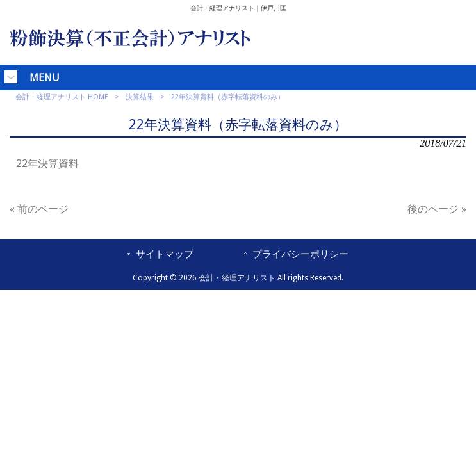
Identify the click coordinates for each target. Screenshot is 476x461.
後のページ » (437, 209)
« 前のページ (39, 209)
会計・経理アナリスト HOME (62, 97)
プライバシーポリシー (300, 254)
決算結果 (140, 97)
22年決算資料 (47, 164)
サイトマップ (165, 254)
